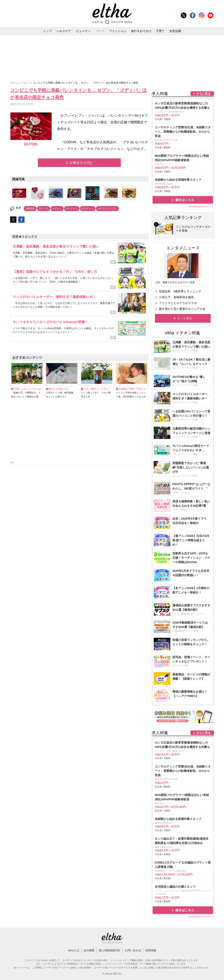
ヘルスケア (64, 31)
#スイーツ (72, 209)
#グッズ (44, 209)
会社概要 (89, 950)
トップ (47, 31)
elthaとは (73, 950)
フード (100, 31)
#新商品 (30, 209)
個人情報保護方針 (110, 950)
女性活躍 (175, 31)
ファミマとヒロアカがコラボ (178, 303)
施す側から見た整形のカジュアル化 (182, 309)
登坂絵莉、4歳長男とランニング (180, 291)
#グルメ (57, 209)
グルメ (25, 83)
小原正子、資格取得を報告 (176, 297)
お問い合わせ (133, 950)
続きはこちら (185, 200)
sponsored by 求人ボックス (201, 206)
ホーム (14, 83)
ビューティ (83, 31)
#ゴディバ (88, 209)
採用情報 (151, 950)
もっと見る (185, 318)
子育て (160, 31)
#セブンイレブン (107, 209)
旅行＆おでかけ (141, 31)
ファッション (118, 31)
